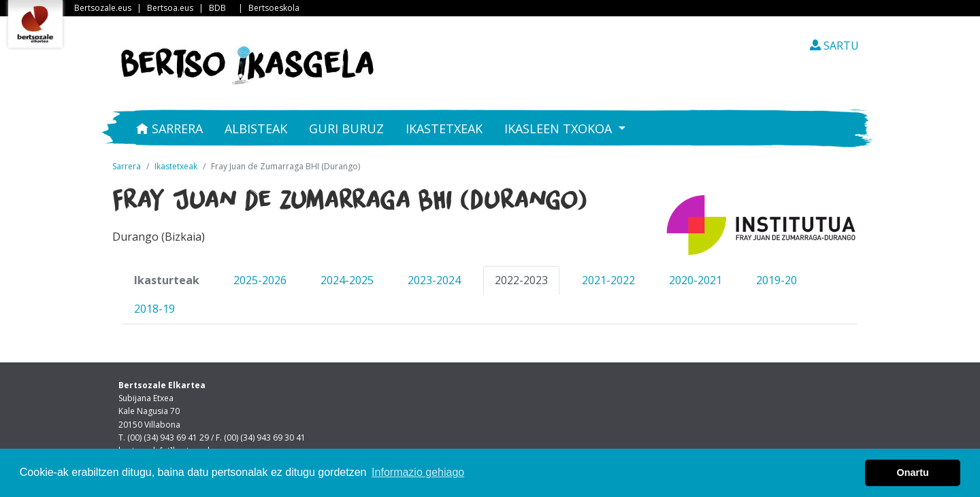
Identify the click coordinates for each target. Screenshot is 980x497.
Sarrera (169, 128)
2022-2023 (521, 280)
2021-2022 (608, 280)
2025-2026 (260, 280)
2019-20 (777, 280)
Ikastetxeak (444, 128)
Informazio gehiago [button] (418, 472)
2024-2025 (347, 280)
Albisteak (256, 128)
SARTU (834, 46)
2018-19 (154, 309)
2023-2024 (434, 280)
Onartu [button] (913, 473)
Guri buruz (346, 128)
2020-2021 (696, 280)
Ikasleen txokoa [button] (560, 128)
